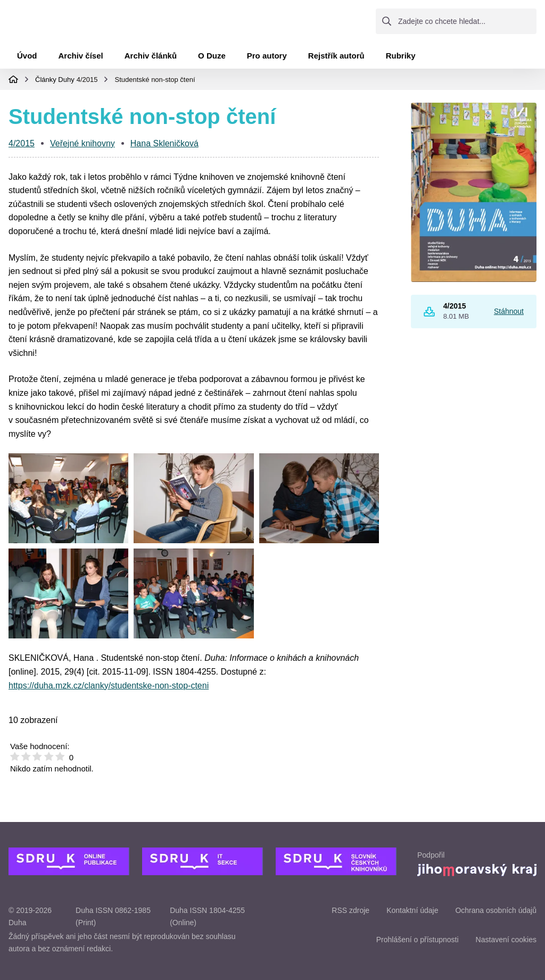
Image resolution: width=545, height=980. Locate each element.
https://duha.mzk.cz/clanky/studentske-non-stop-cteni (109, 689)
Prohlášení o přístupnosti (418, 940)
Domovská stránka (13, 84)
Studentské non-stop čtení (155, 83)
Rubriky (401, 60)
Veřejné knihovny (82, 148)
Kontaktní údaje (412, 910)
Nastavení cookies (506, 940)
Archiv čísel (81, 60)
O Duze (212, 60)
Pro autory (267, 60)
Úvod (27, 60)
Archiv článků (151, 60)
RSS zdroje (350, 910)
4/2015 (87, 83)
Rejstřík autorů (336, 60)
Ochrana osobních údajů (496, 910)
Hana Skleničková (164, 148)
